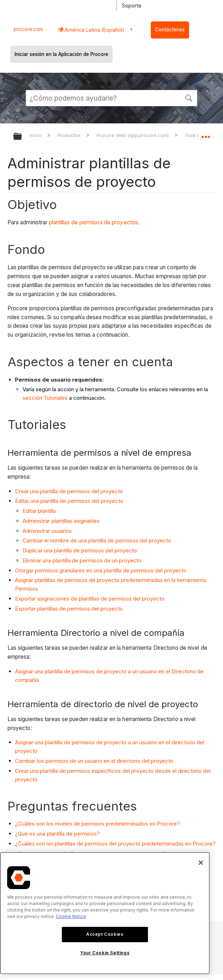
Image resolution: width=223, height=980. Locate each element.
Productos (70, 135)
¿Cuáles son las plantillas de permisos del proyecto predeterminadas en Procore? (115, 844)
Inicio (36, 135)
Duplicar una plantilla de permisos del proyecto (80, 550)
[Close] (201, 863)
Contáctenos (170, 30)
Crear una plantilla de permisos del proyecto (69, 491)
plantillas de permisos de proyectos (94, 222)
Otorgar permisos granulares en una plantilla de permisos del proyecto (101, 570)
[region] (105, 913)
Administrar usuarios (47, 531)
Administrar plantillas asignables (61, 521)
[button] (189, 97)
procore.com (28, 29)
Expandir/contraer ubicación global (205, 134)
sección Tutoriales (45, 398)
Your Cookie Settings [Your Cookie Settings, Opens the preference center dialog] (105, 953)
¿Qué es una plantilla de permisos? (57, 834)
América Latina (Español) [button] (94, 30)
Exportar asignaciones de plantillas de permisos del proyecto (90, 599)
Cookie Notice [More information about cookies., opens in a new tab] (71, 916)
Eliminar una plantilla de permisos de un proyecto (82, 560)
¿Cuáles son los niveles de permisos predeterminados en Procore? (97, 824)
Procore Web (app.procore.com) (133, 135)
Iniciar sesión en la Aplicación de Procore (61, 54)
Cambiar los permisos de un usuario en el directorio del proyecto (94, 761)
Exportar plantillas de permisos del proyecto (69, 609)
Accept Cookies (105, 934)
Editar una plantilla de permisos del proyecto (69, 501)
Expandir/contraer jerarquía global (22, 137)
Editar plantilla (39, 511)
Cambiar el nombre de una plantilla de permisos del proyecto (97, 540)
